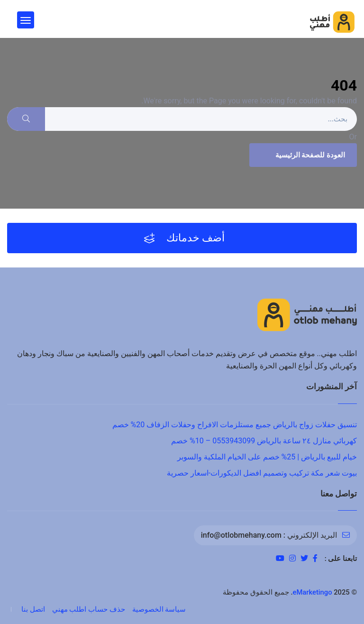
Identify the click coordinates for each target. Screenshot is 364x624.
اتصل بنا (33, 609)
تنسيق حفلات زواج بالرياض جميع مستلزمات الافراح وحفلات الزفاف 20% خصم (235, 425)
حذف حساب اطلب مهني (89, 609)
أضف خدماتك (185, 238)
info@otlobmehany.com (241, 535)
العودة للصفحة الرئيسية (302, 155)
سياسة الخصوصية (159, 609)
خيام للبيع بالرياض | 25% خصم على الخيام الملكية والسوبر (267, 457)
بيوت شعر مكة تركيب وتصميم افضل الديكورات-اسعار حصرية (262, 473)
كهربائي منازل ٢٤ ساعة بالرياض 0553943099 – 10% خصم (264, 441)
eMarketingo (313, 592)
